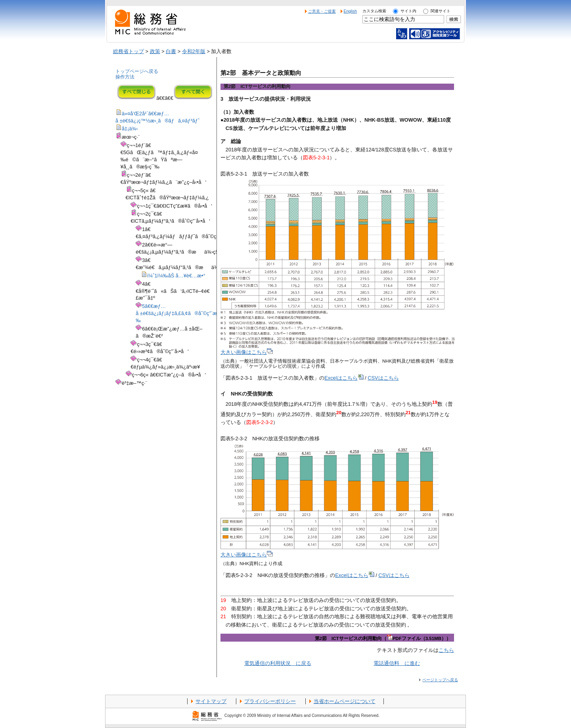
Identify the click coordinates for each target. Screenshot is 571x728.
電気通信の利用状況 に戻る (278, 663)
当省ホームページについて (345, 701)
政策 (155, 51)
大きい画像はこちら (247, 352)
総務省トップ (128, 51)
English (351, 11)
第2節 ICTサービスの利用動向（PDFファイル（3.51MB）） (383, 638)
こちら (446, 650)
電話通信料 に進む (397, 663)
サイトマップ (211, 701)
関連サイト (441, 11)
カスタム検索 (374, 11)
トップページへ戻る (137, 71)
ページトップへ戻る (440, 680)
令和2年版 (194, 51)
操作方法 (125, 77)
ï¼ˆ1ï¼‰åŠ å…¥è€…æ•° (176, 276)
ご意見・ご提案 (322, 11)
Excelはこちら (344, 378)
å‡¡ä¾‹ (130, 129)
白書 (171, 51)
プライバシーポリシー (270, 701)
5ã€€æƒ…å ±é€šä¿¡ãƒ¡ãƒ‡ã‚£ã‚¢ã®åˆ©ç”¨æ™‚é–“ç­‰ (185, 313)
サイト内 (408, 11)
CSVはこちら (383, 378)
